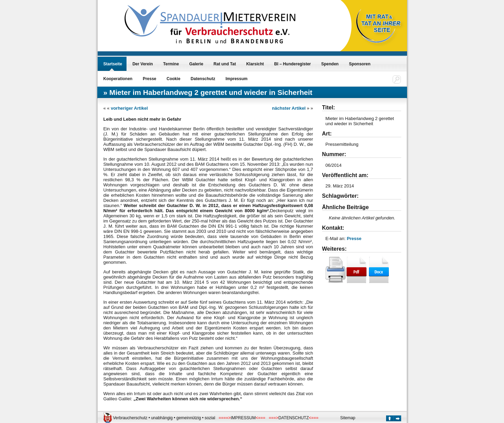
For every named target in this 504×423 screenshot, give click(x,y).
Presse (149, 79)
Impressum (237, 79)
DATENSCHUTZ (294, 418)
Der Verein (143, 64)
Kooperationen (118, 79)
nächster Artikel (289, 108)
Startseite (113, 64)
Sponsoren (360, 64)
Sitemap (348, 418)
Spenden (330, 64)
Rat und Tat (225, 64)
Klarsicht (255, 64)
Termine (171, 64)
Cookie (174, 79)
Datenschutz (203, 79)
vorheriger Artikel (129, 108)
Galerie (196, 64)
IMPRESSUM (243, 418)
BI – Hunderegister (293, 64)
